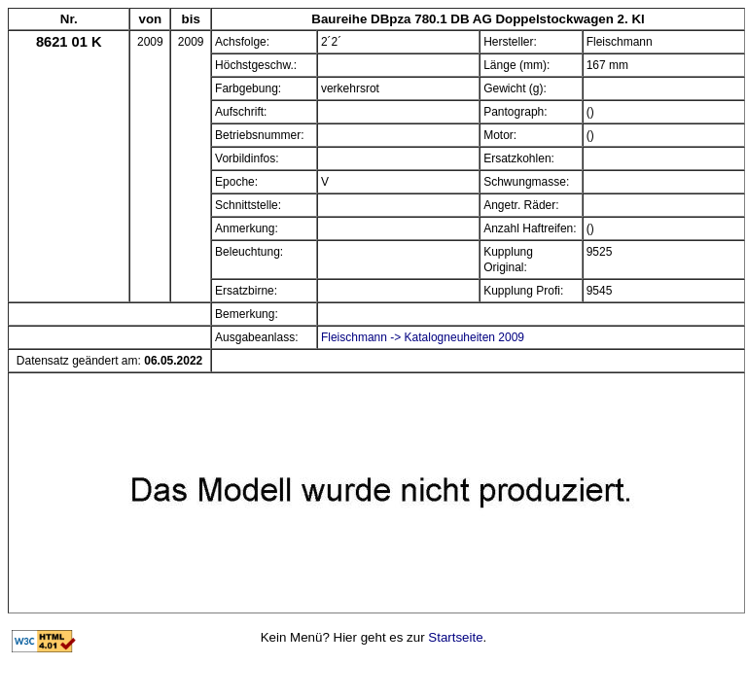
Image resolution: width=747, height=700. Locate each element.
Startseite (455, 637)
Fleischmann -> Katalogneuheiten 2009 (423, 337)
